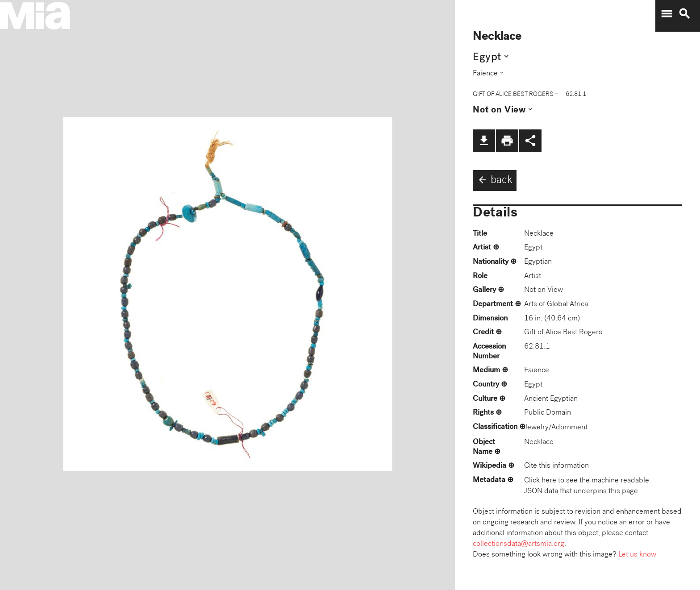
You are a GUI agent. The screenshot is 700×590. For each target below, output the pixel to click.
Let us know (637, 555)
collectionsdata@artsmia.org (519, 544)
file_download (484, 141)
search (684, 14)
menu (667, 14)
